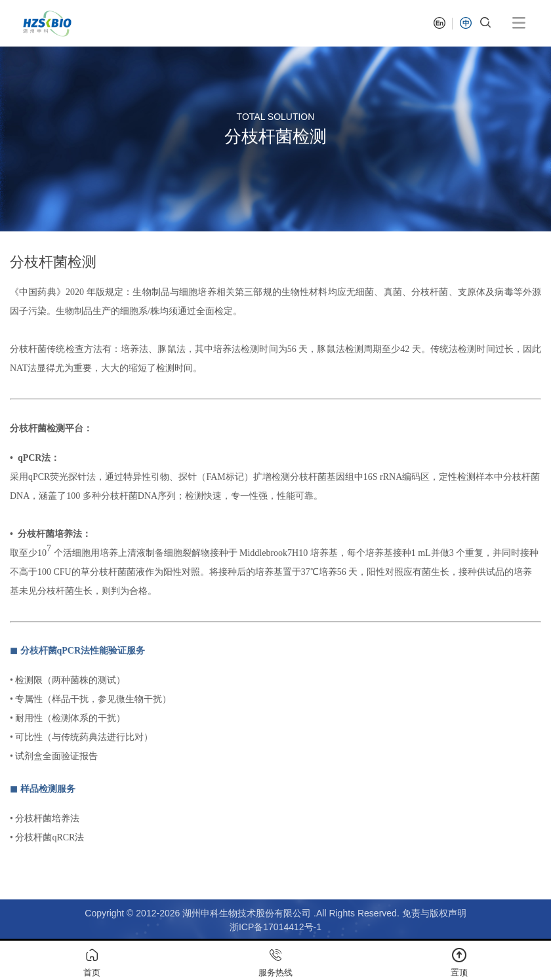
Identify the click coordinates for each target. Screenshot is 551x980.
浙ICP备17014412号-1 (275, 927)
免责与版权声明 (434, 913)
